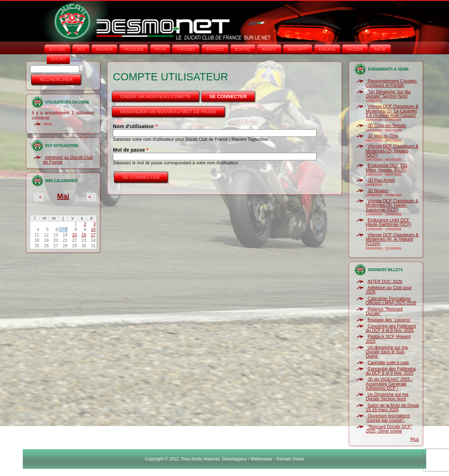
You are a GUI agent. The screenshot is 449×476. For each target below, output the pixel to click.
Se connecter (233, 94)
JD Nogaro (378, 191)
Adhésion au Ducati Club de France (68, 160)
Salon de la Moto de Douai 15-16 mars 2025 (392, 408)
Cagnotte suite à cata (388, 363)
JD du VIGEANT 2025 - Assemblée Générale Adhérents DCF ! (389, 384)
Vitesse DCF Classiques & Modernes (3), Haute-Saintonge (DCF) (392, 205)
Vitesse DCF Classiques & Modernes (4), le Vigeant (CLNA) (392, 239)
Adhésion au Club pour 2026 (389, 290)
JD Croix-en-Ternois (387, 126)
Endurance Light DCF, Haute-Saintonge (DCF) (389, 222)
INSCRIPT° (298, 49)
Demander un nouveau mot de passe (168, 112)
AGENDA (104, 49)
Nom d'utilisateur (135, 126)
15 (74, 235)
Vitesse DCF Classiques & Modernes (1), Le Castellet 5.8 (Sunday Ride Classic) (392, 111)
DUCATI (58, 59)
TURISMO (186, 49)
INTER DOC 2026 (385, 282)
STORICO (215, 49)
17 (93, 235)
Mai (63, 196)
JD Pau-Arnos (381, 180)
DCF (81, 49)
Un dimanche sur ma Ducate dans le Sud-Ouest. (387, 352)
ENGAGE (327, 49)
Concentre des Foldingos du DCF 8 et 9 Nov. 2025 (391, 328)
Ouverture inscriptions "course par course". (388, 418)
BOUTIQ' (243, 49)
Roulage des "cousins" (389, 320)
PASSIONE (134, 49)
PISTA (160, 49)
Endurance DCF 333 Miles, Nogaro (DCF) (386, 168)
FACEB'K (355, 49)
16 (84, 235)
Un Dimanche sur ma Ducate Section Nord (387, 397)
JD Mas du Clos (383, 136)
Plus (415, 439)
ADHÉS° (269, 49)
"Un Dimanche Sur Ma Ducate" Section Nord (388, 94)
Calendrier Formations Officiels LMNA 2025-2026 (391, 301)
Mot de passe (131, 150)
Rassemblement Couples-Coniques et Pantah (392, 83)
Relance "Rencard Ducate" (384, 311)
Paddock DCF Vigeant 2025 (388, 339)
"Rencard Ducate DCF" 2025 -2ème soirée (389, 429)
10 (93, 229)
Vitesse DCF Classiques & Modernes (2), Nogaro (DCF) (392, 151)
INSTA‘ (380, 49)
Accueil (58, 49)
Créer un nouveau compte (156, 96)
